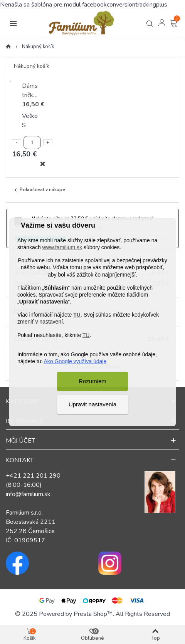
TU (77, 315)
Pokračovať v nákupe (39, 190)
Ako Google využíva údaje (75, 361)
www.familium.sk (62, 247)
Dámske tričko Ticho (30, 91)
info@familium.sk (28, 494)
